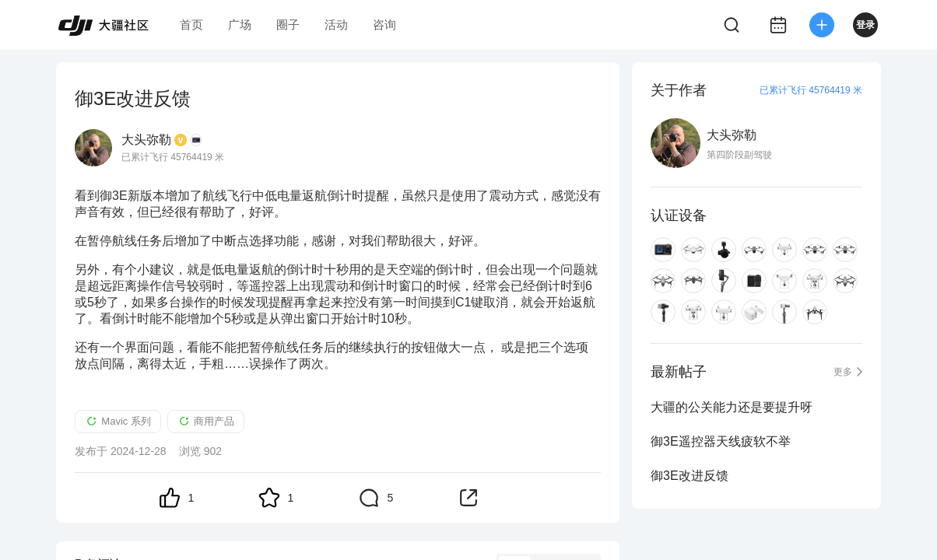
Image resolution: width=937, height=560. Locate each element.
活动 (336, 24)
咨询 (384, 24)
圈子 (288, 24)
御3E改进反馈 (690, 476)
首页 (191, 24)
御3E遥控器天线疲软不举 (721, 441)
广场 (240, 24)
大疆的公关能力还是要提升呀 (732, 407)
